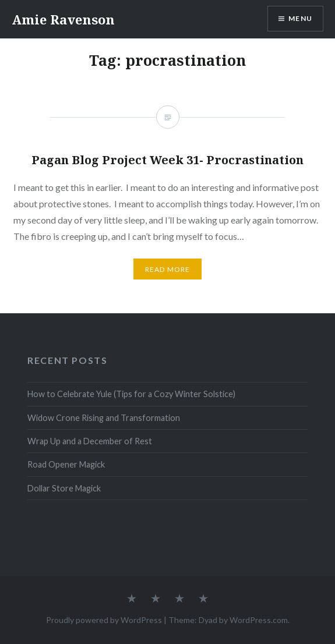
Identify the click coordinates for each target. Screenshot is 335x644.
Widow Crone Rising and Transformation (104, 418)
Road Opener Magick (66, 464)
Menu (300, 18)
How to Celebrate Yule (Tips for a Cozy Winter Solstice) (131, 394)
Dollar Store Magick (64, 488)
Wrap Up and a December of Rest (90, 441)
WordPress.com (259, 620)
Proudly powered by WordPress (104, 620)
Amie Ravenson (63, 19)
